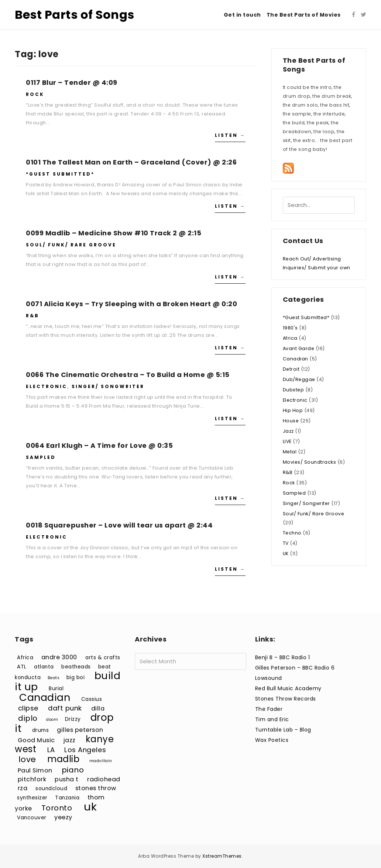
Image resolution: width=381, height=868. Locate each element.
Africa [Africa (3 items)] (25, 658)
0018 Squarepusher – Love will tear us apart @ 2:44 (119, 525)
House (291, 421)
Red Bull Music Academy (288, 688)
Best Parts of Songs (75, 15)
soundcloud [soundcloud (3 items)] (51, 789)
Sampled (41, 457)
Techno (292, 533)
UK (286, 554)
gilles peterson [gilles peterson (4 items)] (80, 730)
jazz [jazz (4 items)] (70, 740)
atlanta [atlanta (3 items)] (44, 667)
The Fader (269, 709)
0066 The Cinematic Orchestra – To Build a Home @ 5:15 (128, 375)
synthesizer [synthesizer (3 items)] (32, 798)
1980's (290, 328)
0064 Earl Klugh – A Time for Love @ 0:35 (99, 445)
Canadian (296, 359)
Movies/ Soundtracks (310, 462)
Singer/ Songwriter (108, 386)
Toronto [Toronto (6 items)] (57, 808)
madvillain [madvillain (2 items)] (101, 761)
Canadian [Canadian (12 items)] (45, 697)
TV (286, 543)
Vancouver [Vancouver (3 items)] (32, 818)
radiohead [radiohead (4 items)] (104, 779)
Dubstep (294, 390)
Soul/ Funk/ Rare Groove (71, 245)
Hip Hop (293, 410)
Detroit (291, 369)
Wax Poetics (272, 740)
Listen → (230, 135)
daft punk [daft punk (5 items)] (65, 708)
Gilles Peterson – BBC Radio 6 (295, 668)
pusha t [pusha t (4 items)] (67, 779)
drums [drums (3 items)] (41, 730)
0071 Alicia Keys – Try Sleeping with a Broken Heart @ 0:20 (131, 304)
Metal (290, 452)
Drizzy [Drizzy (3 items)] (73, 719)
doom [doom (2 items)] (52, 720)
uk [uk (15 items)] (90, 807)
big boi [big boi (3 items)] (76, 677)
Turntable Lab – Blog (283, 730)
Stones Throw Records (286, 699)
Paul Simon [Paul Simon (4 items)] (35, 770)
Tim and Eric (272, 719)
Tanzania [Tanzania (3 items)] (67, 798)
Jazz (288, 431)
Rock (35, 94)
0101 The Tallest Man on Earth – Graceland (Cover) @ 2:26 (131, 162)
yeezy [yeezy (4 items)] (63, 817)
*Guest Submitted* (60, 174)
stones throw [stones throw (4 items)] (96, 788)
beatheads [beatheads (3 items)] (76, 667)
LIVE (287, 441)
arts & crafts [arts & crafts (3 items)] (103, 658)
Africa (290, 338)
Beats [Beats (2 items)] (54, 678)
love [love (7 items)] (27, 759)
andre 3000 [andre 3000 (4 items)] (59, 657)
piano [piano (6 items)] (73, 770)
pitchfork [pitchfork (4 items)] (32, 779)
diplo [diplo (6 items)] (28, 718)
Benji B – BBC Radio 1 (283, 657)
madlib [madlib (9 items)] (63, 759)
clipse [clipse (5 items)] (28, 708)
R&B (32, 316)
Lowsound (269, 678)
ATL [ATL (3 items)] (22, 667)
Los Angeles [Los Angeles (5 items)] (85, 750)
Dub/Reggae (299, 379)
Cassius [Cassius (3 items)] (92, 699)
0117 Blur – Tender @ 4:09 (72, 82)
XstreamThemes (222, 856)
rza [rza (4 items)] (23, 788)
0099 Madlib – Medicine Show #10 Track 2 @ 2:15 (114, 233)
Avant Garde (299, 348)
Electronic (47, 386)
